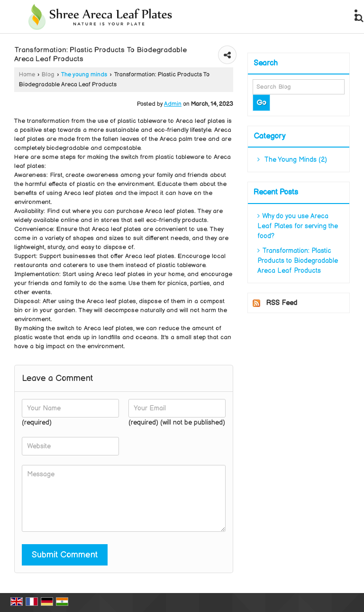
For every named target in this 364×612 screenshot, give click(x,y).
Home (27, 75)
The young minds (84, 75)
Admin (173, 104)
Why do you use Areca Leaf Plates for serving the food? (298, 226)
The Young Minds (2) (292, 160)
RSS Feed (282, 303)
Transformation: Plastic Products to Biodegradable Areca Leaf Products (298, 261)
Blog (48, 75)
